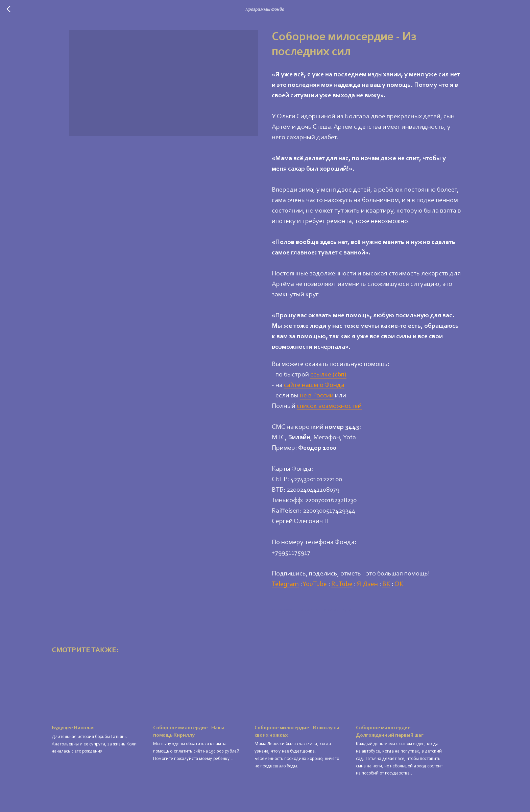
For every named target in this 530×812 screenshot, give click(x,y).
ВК (386, 587)
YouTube (315, 587)
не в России (317, 398)
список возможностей (329, 409)
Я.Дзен (367, 587)
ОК (399, 587)
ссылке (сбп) (328, 377)
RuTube (342, 587)
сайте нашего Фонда (314, 388)
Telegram (285, 587)
